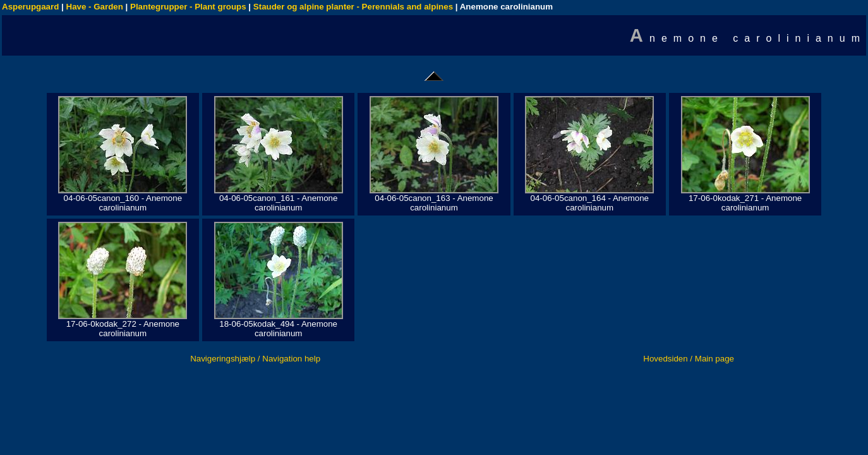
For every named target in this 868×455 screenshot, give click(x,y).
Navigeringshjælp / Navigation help (255, 359)
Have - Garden (95, 7)
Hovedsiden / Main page (689, 359)
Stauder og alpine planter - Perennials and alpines (353, 7)
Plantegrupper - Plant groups (188, 7)
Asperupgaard (30, 7)
